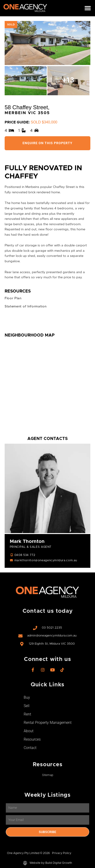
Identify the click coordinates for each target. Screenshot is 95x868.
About (29, 731)
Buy (27, 697)
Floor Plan (13, 298)
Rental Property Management (48, 723)
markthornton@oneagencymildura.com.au (46, 560)
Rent (27, 714)
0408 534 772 (25, 555)
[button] (88, 8)
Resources (32, 739)
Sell (27, 706)
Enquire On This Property (47, 143)
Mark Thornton (27, 541)
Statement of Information (26, 306)
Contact (30, 748)
